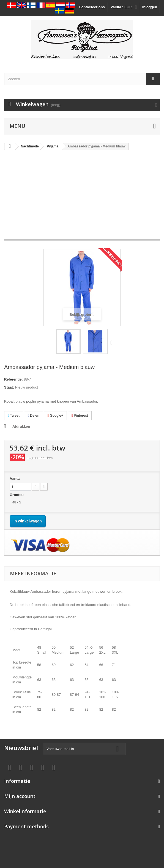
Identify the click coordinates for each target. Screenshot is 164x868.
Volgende (113, 342)
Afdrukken (21, 426)
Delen (33, 415)
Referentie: (13, 379)
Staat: (9, 387)
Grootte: (17, 495)
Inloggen (150, 7)
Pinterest (80, 415)
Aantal (15, 479)
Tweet (14, 415)
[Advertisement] (82, 197)
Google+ (55, 415)
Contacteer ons (92, 7)
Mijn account (20, 796)
